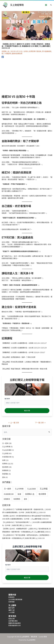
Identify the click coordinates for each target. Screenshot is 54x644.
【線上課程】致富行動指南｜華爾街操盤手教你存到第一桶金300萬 (24, 369)
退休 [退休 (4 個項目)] (26, 499)
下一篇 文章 (40, 423)
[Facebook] (3, 57)
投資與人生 (5, 51)
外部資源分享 (7, 457)
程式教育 (5, 467)
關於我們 (11, 608)
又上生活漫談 (7, 450)
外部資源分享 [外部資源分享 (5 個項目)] (9, 494)
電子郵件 (7, 399)
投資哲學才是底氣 (35, 51)
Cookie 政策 (43, 637)
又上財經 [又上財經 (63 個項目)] (44, 488)
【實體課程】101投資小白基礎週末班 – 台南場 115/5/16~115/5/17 (24, 343)
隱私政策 (35, 637)
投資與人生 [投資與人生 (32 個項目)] (30, 494)
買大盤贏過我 (47, 51)
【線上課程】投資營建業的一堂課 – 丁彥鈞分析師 (18, 357)
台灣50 (26, 51)
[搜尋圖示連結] (51, 5)
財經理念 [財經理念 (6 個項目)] (17, 499)
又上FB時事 (6, 447)
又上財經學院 (17, 5)
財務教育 (5, 470)
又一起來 (5, 443)
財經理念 (5, 474)
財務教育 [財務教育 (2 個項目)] (7, 499)
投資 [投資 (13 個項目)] (19, 494)
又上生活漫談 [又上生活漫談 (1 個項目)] (31, 489)
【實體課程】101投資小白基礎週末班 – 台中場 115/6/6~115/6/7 (23, 352)
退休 (4, 477)
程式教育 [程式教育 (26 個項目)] (42, 494)
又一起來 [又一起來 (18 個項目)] (7, 489)
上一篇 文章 (14, 423)
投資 (4, 460)
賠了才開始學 (6, 53)
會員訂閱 (11, 619)
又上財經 (5, 453)
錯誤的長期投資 (17, 53)
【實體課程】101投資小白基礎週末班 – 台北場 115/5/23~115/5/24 (24, 348)
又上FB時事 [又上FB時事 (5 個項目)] (19, 489)
